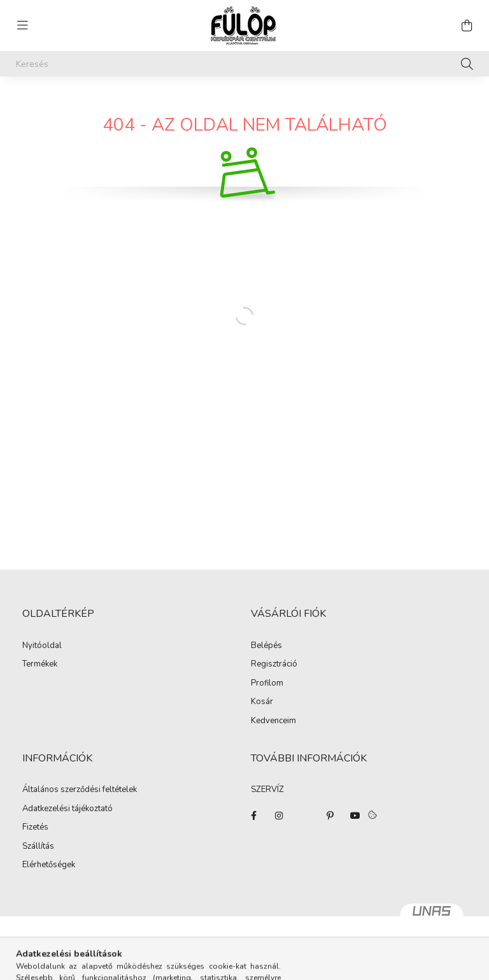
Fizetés (35, 828)
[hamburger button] (22, 25)
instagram (279, 816)
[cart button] (467, 25)
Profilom (267, 684)
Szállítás (38, 847)
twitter (304, 816)
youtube (355, 816)
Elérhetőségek (49, 865)
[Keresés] (244, 64)
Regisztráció (274, 665)
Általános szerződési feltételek (80, 790)
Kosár (262, 702)
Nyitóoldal (42, 646)
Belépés (266, 646)
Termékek (40, 665)
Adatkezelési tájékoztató (67, 809)
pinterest (330, 816)
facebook (253, 816)
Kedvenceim (273, 721)
